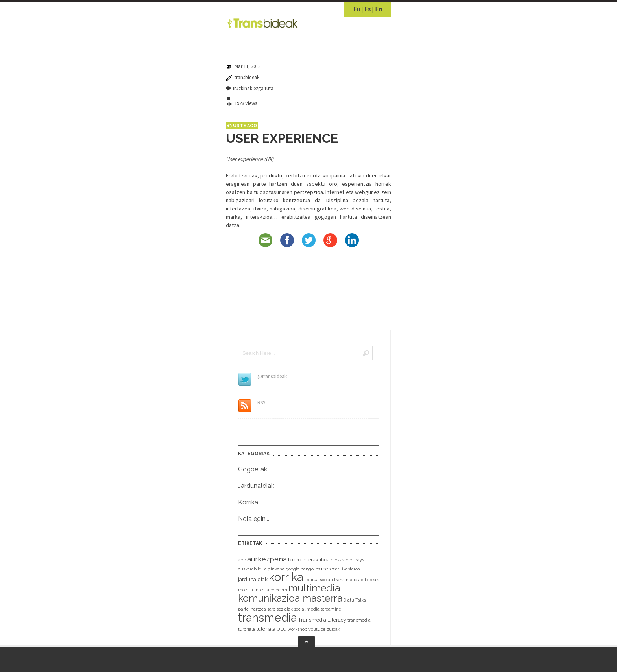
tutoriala (266, 629)
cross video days (347, 560)
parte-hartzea (252, 609)
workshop (297, 629)
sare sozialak (280, 609)
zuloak (333, 629)
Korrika (248, 502)
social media (307, 609)
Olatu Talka (355, 600)
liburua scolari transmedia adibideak (341, 580)
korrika (286, 577)
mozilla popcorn (271, 590)
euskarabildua (252, 569)
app (242, 560)
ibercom (331, 569)
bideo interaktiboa (309, 560)
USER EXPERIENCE (282, 138)
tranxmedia (359, 620)
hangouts (310, 569)
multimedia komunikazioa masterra (290, 593)
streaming (331, 609)
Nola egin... (254, 519)
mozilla (246, 590)
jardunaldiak (253, 579)
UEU (282, 629)
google (293, 569)
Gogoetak (253, 469)
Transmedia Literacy (322, 620)
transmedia (267, 618)
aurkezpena (267, 559)
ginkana (276, 569)
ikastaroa (351, 569)
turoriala (247, 629)
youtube (317, 629)
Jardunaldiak (256, 486)
